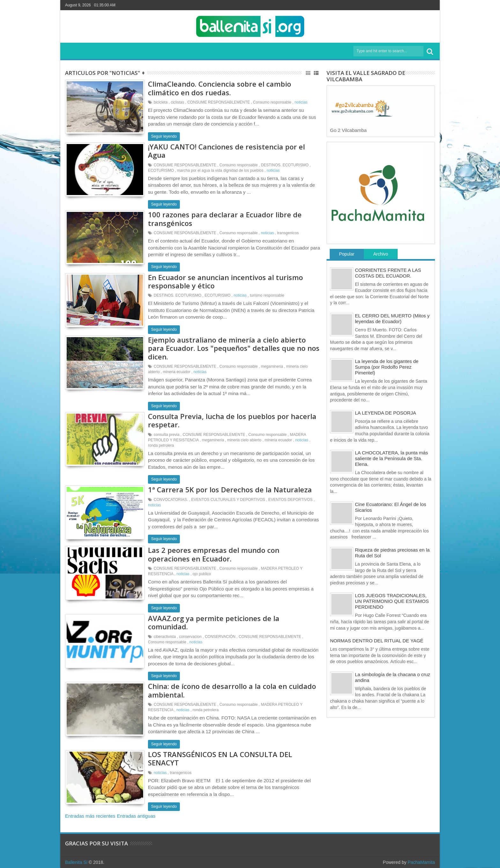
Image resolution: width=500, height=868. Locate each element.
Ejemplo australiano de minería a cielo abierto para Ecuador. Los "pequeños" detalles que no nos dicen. (234, 348)
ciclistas (177, 102)
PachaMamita (421, 862)
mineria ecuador (177, 372)
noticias (301, 102)
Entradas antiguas (136, 816)
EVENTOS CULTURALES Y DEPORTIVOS (228, 500)
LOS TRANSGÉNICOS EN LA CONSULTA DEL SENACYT (220, 758)
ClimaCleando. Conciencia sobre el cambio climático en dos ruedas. (220, 88)
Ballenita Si (76, 862)
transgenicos (288, 233)
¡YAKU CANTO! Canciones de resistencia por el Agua (226, 151)
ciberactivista (165, 637)
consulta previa (167, 435)
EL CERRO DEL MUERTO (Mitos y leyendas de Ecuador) (392, 318)
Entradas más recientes (90, 816)
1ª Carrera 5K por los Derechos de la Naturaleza (230, 489)
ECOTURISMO (161, 170)
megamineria (272, 366)
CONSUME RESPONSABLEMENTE (218, 102)
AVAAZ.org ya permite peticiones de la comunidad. (214, 622)
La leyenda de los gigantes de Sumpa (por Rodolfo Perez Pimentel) (387, 367)
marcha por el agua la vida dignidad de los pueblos (220, 170)
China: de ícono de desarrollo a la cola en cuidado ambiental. (232, 690)
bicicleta (161, 102)
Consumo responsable (272, 102)
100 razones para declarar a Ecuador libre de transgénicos (225, 219)
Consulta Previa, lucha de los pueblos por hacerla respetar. (232, 420)
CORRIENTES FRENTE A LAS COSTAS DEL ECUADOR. (388, 273)
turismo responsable (267, 295)
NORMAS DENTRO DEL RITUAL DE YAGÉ (377, 641)
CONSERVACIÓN (220, 637)
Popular (347, 254)
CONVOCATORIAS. (171, 500)
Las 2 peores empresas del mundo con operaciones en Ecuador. (214, 554)
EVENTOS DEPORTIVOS (290, 500)
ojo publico (202, 574)
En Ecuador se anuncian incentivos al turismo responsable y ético (225, 281)
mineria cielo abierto (244, 440)
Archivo (381, 254)
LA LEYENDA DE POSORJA (386, 413)
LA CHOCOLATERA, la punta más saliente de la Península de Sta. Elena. (391, 458)
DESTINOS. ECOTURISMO (285, 165)
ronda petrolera (161, 445)
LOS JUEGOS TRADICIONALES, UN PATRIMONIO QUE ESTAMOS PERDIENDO (392, 601)
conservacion (190, 637)
